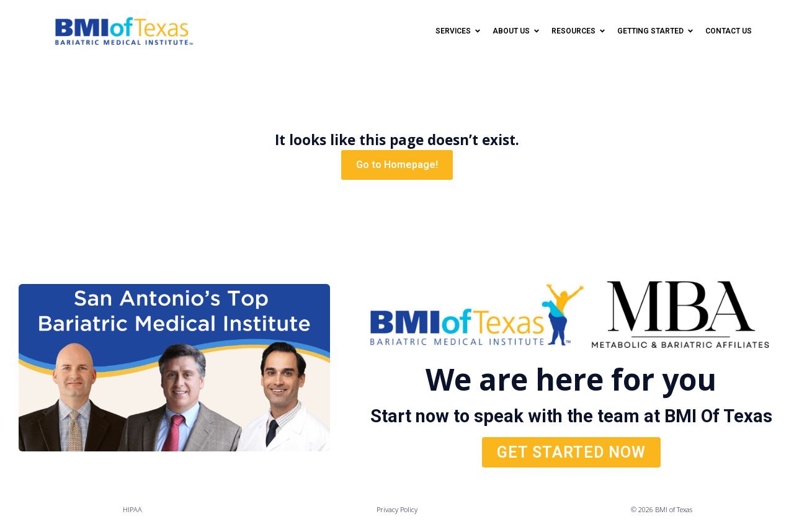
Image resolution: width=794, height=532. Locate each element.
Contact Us (729, 31)
